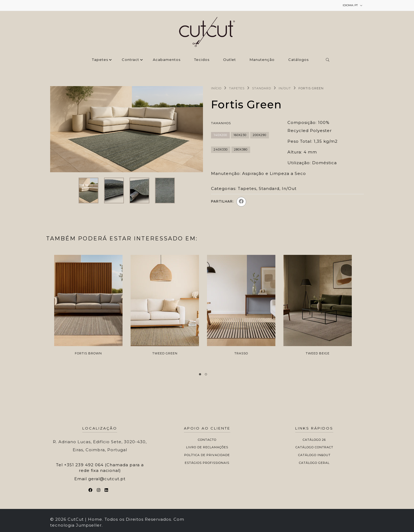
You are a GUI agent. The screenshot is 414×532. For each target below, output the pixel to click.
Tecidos (202, 60)
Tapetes (100, 60)
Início (216, 88)
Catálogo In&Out (314, 455)
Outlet (230, 60)
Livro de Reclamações (207, 447)
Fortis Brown (88, 353)
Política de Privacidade (207, 455)
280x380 (241, 149)
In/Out (285, 88)
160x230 (240, 135)
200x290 (260, 135)
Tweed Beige (318, 353)
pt (353, 5)
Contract (130, 60)
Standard (262, 88)
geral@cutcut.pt (107, 479)
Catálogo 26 (314, 440)
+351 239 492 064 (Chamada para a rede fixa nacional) (104, 468)
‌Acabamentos (167, 60)
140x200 (220, 135)
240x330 (221, 149)
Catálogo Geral (314, 463)
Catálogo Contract (314, 447)
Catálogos (298, 60)
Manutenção (262, 60)
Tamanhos (221, 123)
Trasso (241, 353)
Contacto (207, 440)
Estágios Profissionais (207, 463)
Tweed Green (165, 353)
